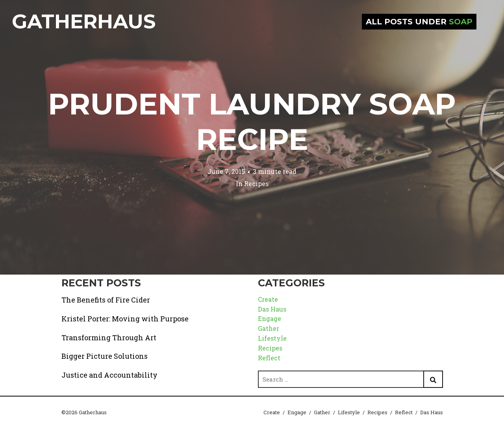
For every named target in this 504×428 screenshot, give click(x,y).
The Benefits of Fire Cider (106, 300)
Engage (270, 318)
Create (268, 299)
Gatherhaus (84, 21)
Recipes (256, 184)
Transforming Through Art (109, 338)
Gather (269, 328)
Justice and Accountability (109, 375)
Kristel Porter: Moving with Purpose (125, 319)
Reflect (269, 358)
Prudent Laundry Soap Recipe (252, 122)
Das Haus (272, 309)
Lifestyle (272, 338)
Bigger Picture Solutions (105, 356)
